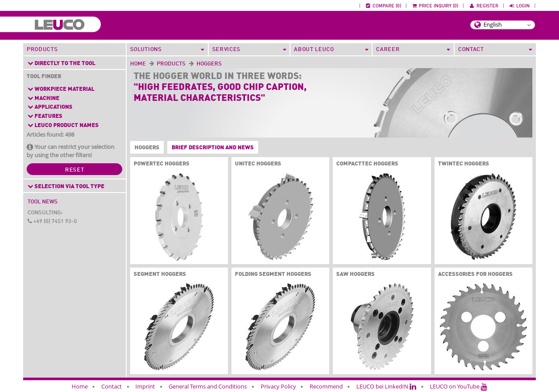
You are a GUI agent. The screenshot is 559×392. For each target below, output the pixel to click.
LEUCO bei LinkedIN (386, 386)
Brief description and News (213, 148)
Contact (112, 386)
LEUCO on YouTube (459, 386)
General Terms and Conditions (208, 386)
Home (138, 64)
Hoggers (145, 148)
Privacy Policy (278, 386)
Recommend (326, 386)
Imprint (145, 386)
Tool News (43, 202)
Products (42, 50)
